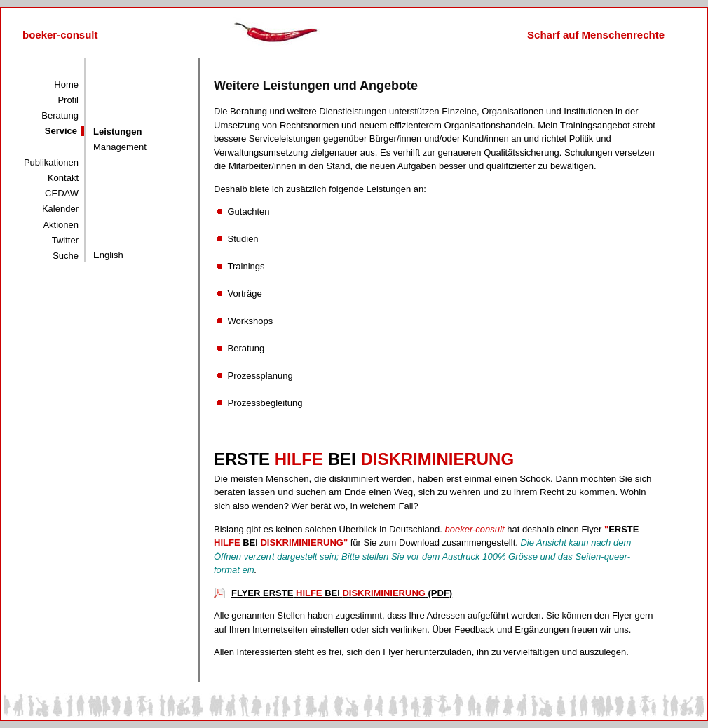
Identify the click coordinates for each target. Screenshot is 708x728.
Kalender (60, 209)
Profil (68, 100)
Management (120, 147)
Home (66, 85)
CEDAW (62, 193)
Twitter (65, 240)
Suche (66, 256)
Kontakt (63, 178)
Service (61, 131)
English (108, 255)
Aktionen (61, 225)
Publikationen (51, 162)
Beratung (60, 115)
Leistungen (117, 132)
